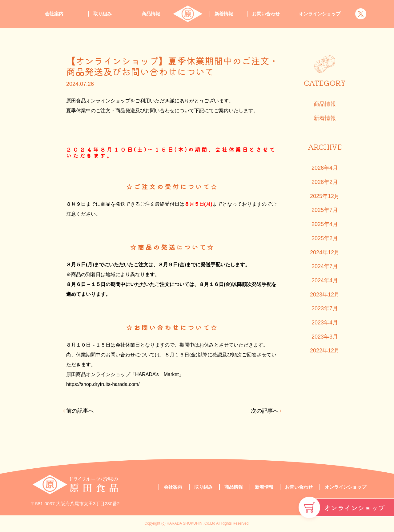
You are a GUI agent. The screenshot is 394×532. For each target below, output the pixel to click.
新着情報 (224, 14)
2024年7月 (325, 266)
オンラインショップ (354, 507)
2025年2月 (325, 238)
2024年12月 (325, 252)
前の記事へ (80, 411)
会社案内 (54, 14)
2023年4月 (325, 323)
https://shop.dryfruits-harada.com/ (103, 384)
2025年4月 (325, 224)
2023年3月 (325, 337)
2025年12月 (325, 196)
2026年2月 (325, 182)
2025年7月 (325, 210)
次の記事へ (265, 411)
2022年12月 (325, 351)
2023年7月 (325, 308)
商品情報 (151, 14)
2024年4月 (325, 280)
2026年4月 (325, 168)
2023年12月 (325, 295)
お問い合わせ (266, 14)
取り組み (103, 14)
